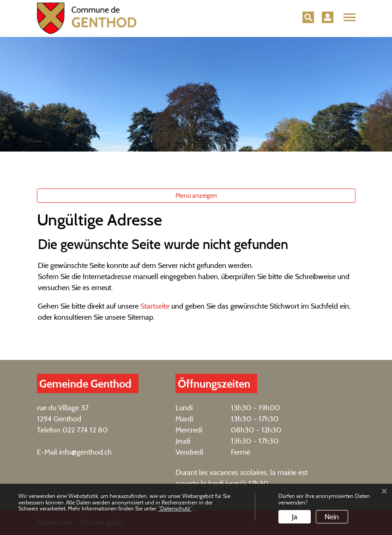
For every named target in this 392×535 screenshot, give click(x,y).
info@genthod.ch (85, 452)
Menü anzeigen (196, 195)
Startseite (155, 306)
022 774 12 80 (85, 430)
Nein (332, 517)
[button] (308, 17)
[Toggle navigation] (348, 18)
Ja (295, 517)
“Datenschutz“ (175, 508)
